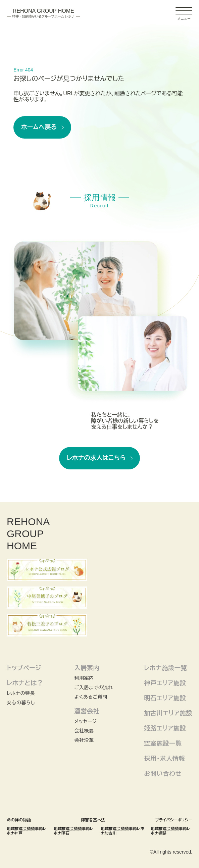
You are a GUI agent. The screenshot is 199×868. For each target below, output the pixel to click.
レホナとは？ (25, 683)
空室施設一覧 (163, 744)
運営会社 (87, 711)
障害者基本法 (93, 820)
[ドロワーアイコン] (184, 11)
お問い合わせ (163, 774)
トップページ (24, 668)
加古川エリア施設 (168, 713)
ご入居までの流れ (94, 687)
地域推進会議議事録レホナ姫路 (170, 831)
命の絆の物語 (19, 820)
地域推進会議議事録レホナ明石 (73, 831)
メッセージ (86, 721)
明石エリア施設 (165, 698)
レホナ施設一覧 (165, 668)
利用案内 (84, 678)
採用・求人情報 (164, 759)
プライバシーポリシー (174, 820)
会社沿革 (84, 740)
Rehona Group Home (43, 13)
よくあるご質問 (91, 697)
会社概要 (84, 731)
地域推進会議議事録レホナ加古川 (122, 831)
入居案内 (87, 668)
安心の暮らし (21, 703)
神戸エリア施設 (165, 683)
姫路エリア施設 (165, 728)
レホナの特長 (21, 693)
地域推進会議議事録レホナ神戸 (27, 831)
